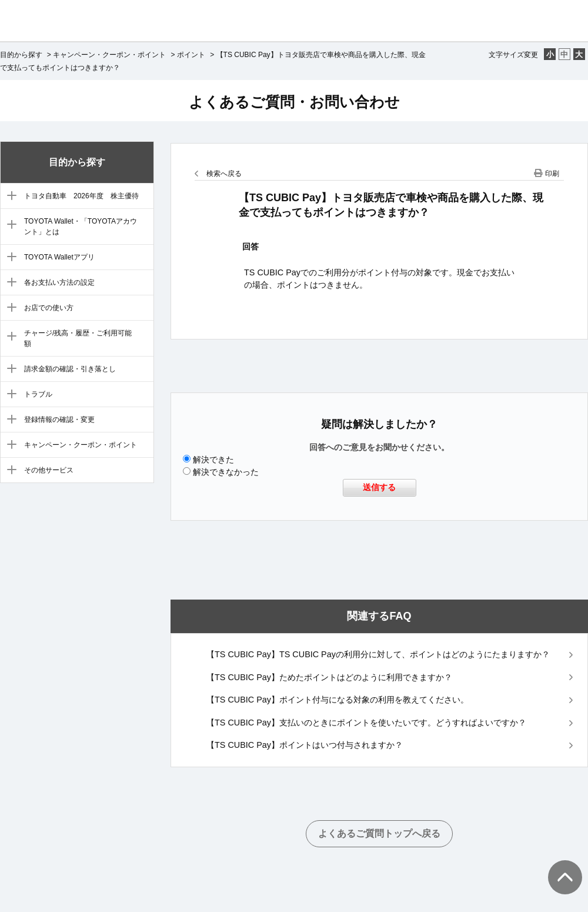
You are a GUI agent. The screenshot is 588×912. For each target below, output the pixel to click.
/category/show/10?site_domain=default (9, 420)
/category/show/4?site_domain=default (9, 258)
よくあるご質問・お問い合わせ (294, 102)
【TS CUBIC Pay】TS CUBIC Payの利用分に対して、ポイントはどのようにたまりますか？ (378, 654)
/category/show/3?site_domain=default (9, 225)
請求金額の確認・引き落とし (70, 369)
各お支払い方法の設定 (59, 282)
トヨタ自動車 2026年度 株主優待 (81, 196)
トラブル (38, 394)
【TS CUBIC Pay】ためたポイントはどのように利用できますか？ (329, 677)
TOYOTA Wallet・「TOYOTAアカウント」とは (81, 227)
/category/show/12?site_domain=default (9, 471)
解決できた (213, 460)
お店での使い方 (49, 308)
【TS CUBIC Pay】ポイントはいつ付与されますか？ (305, 745)
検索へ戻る (224, 174)
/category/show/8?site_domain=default (9, 370)
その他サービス (49, 470)
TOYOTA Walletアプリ (59, 257)
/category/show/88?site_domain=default (9, 197)
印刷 (552, 174)
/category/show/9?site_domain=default (9, 395)
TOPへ (559, 866)
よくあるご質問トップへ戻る (379, 833)
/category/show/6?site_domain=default (9, 308)
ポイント (191, 55)
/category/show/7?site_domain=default (9, 337)
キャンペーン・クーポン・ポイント (109, 55)
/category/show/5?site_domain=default (9, 283)
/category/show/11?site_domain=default (9, 445)
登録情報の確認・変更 (59, 420)
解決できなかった (226, 472)
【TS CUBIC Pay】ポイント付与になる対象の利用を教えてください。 (338, 700)
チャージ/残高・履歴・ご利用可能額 (78, 338)
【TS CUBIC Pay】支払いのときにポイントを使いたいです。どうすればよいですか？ (366, 723)
